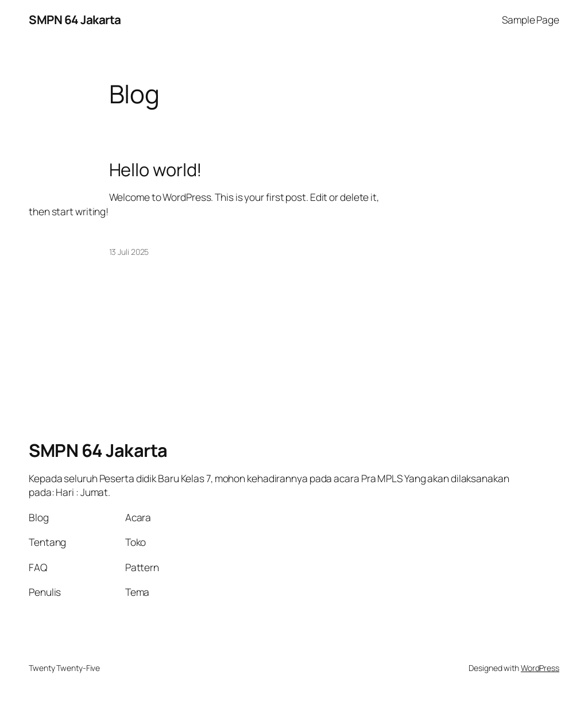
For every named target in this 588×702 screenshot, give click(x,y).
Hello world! (156, 170)
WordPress (540, 668)
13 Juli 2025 (129, 252)
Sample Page (531, 20)
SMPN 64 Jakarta (75, 20)
